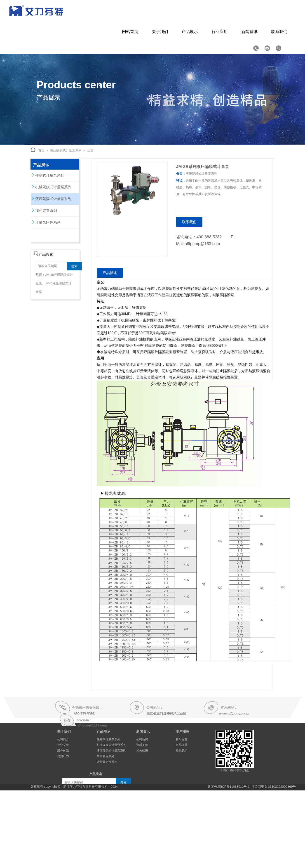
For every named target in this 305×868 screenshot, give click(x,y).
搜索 (74, 266)
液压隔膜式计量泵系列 (66, 150)
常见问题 (182, 745)
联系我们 (189, 222)
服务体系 (63, 751)
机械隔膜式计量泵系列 (51, 187)
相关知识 (142, 751)
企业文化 (63, 745)
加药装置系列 (44, 210)
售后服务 (182, 739)
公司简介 (63, 739)
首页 (40, 150)
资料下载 (142, 745)
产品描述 (110, 273)
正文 (90, 150)
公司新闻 (142, 739)
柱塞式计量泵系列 (47, 175)
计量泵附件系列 (46, 222)
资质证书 (63, 756)
